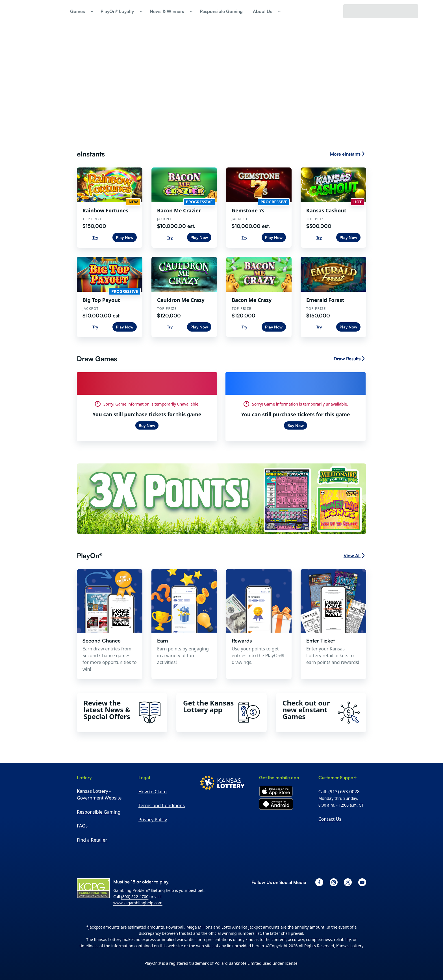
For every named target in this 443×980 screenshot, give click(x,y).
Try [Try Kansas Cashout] (319, 237)
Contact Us (330, 819)
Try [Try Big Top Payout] (95, 327)
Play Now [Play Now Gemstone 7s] (274, 237)
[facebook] (319, 882)
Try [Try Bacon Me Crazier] (170, 237)
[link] (221, 11)
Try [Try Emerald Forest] (319, 327)
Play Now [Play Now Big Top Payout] (125, 327)
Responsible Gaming (99, 812)
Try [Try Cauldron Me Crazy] (170, 327)
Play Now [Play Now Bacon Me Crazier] (199, 237)
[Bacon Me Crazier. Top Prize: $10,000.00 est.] (184, 208)
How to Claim (153, 792)
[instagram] (334, 882)
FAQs (82, 826)
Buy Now (147, 425)
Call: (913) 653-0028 (339, 792)
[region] (110, 208)
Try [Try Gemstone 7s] (244, 237)
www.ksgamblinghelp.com (138, 903)
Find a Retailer (92, 840)
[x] (348, 882)
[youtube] (362, 882)
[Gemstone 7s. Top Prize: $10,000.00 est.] (259, 208)
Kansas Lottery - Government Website (99, 794)
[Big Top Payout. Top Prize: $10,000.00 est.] (110, 297)
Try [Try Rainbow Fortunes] (95, 237)
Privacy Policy (153, 820)
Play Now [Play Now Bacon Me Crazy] (274, 327)
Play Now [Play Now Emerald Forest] (348, 327)
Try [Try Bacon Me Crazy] (244, 327)
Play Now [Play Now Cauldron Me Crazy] (199, 327)
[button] (80, 11)
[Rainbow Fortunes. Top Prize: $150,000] (110, 208)
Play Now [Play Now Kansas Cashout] (348, 237)
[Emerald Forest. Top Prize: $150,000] (333, 297)
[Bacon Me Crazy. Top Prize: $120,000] (259, 297)
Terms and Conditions (162, 805)
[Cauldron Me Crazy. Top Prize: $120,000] (184, 297)
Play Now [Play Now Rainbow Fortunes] (125, 237)
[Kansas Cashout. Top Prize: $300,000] (333, 208)
